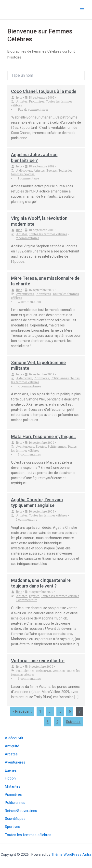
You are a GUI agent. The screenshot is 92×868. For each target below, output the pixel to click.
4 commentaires (30, 386)
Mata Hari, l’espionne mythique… (44, 436)
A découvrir (24, 170)
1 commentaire (28, 178)
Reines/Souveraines (50, 671)
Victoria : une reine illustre (38, 661)
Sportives (13, 827)
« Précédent (22, 711)
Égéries (52, 170)
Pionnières (37, 101)
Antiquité (12, 746)
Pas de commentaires (33, 109)
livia (19, 97)
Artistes (22, 101)
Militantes (13, 786)
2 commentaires (28, 238)
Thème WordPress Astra (71, 854)
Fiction (10, 778)
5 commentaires (29, 678)
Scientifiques (15, 819)
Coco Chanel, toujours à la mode (44, 91)
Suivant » (73, 722)
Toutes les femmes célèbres (48, 234)
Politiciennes (60, 378)
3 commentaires (29, 454)
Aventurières (25, 294)
